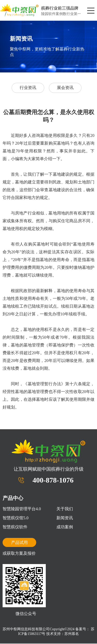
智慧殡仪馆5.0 (16, 518)
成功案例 (65, 527)
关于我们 (65, 509)
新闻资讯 (65, 518)
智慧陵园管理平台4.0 (22, 509)
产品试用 (19, 542)
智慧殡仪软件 (15, 527)
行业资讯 (28, 88)
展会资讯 (65, 88)
